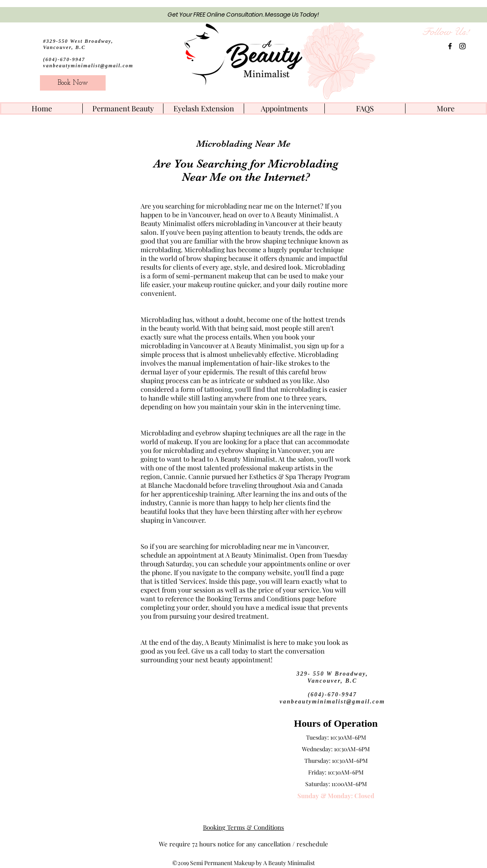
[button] (123, 108)
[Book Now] (73, 83)
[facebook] (450, 46)
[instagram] (462, 46)
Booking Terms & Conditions (243, 827)
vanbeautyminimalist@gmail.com (88, 66)
